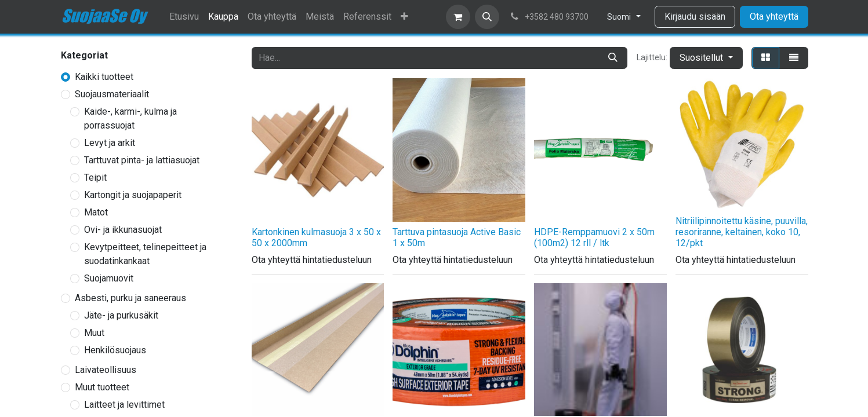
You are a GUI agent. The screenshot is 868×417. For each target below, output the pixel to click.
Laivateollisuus (106, 370)
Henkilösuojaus (115, 350)
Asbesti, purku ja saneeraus (130, 298)
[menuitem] (184, 17)
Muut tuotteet (102, 387)
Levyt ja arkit (110, 143)
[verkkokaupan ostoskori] (458, 17)
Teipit (95, 178)
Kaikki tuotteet (104, 77)
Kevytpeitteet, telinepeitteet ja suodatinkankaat (145, 254)
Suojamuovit (109, 278)
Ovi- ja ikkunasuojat (123, 230)
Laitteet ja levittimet (124, 405)
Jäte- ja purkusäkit (121, 315)
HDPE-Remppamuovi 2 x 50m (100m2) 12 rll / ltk (594, 237)
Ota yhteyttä (774, 17)
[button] (487, 17)
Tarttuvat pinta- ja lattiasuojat (142, 160)
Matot (96, 212)
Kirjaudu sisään (695, 17)
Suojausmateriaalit (112, 94)
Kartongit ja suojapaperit (133, 195)
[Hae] (613, 58)
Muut (94, 333)
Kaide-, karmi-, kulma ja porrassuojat (130, 118)
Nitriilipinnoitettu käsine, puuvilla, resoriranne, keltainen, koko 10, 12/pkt (742, 232)
